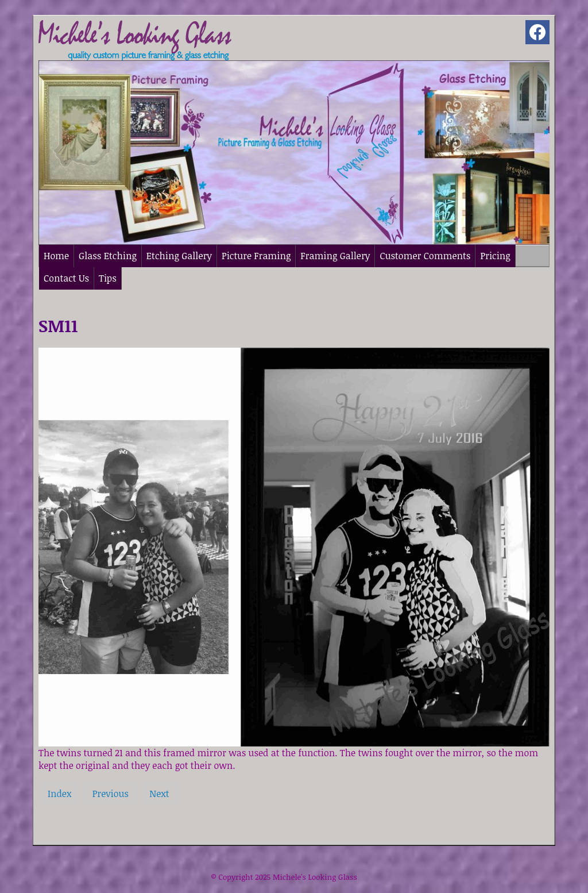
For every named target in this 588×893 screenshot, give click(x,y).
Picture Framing (256, 256)
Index (59, 794)
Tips (108, 278)
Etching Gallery (179, 256)
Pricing (495, 256)
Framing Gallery (335, 256)
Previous (111, 794)
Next (159, 794)
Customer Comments (425, 256)
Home (56, 256)
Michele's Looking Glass (315, 877)
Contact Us (66, 278)
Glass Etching (108, 256)
